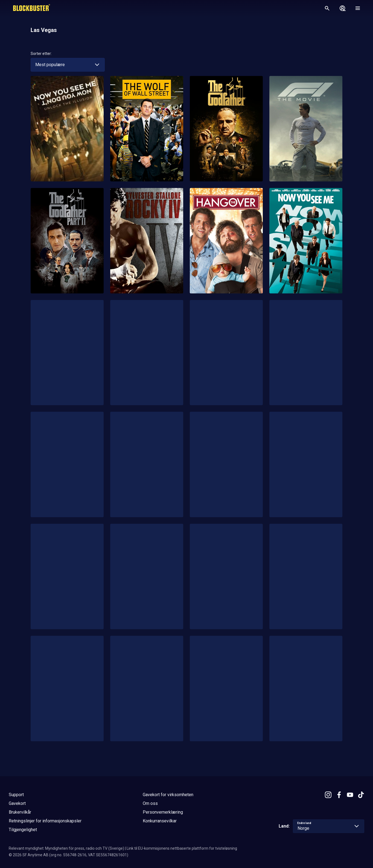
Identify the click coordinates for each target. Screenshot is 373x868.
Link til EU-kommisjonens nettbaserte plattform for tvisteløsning (182, 848)
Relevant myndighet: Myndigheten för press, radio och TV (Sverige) (66, 848)
